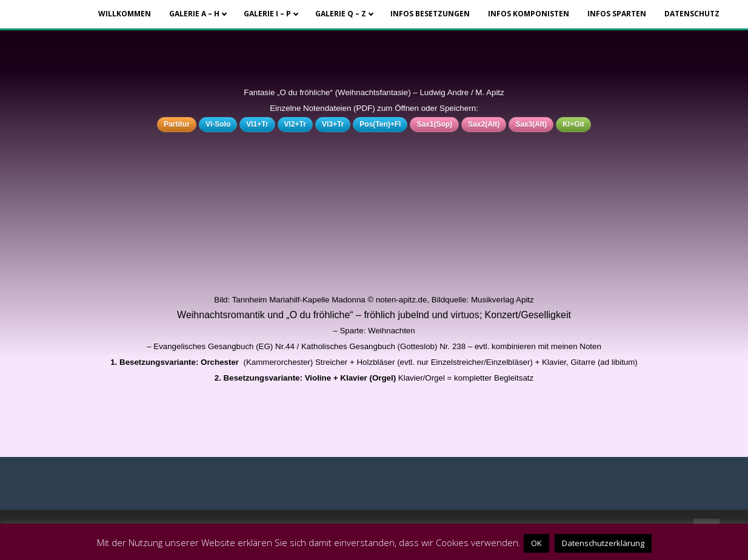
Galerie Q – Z (341, 14)
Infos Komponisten (529, 14)
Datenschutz (692, 14)
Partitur (177, 124)
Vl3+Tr (333, 124)
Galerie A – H (194, 14)
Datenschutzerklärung (603, 543)
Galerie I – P (267, 14)
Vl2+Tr (295, 124)
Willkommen (125, 14)
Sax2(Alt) (484, 124)
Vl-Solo (218, 124)
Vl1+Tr (257, 124)
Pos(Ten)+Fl (380, 124)
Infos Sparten (617, 14)
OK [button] (536, 543)
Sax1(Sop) (434, 124)
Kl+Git (573, 124)
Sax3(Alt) (531, 124)
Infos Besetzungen (430, 14)
